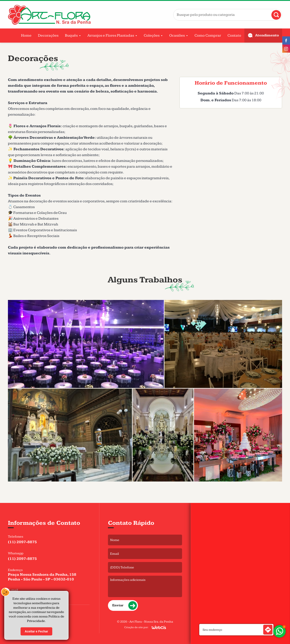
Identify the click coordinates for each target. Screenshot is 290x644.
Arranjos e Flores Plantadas (111, 35)
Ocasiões (177, 35)
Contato (234, 35)
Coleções (152, 35)
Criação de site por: (136, 627)
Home (26, 35)
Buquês (71, 35)
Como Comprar (208, 35)
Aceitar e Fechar (37, 631)
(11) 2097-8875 (22, 542)
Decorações (48, 35)
